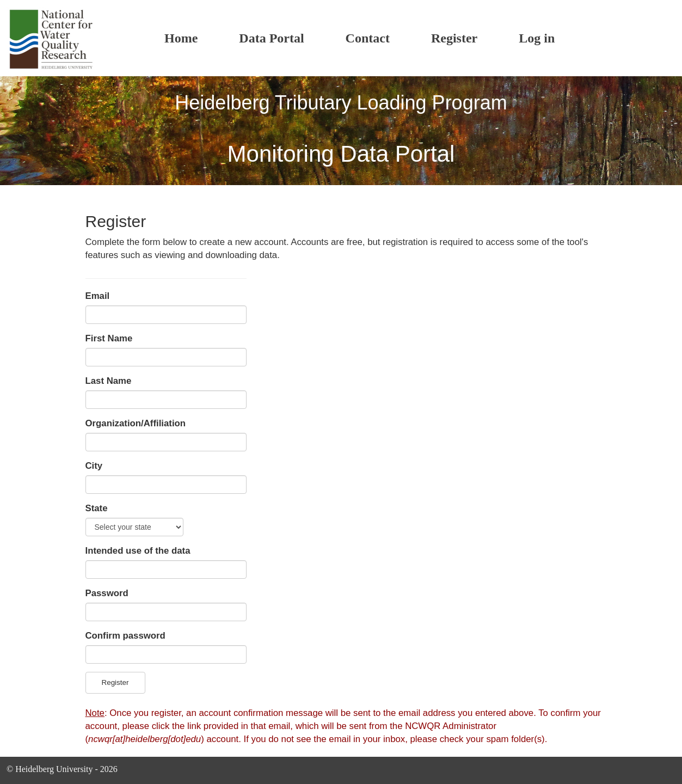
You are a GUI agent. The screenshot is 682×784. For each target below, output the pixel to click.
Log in (537, 38)
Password (107, 593)
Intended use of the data (138, 551)
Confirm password (125, 636)
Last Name (109, 381)
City (94, 466)
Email (98, 296)
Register (454, 38)
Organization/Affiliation (136, 423)
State (97, 508)
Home (181, 38)
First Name (109, 338)
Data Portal (271, 38)
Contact (368, 38)
